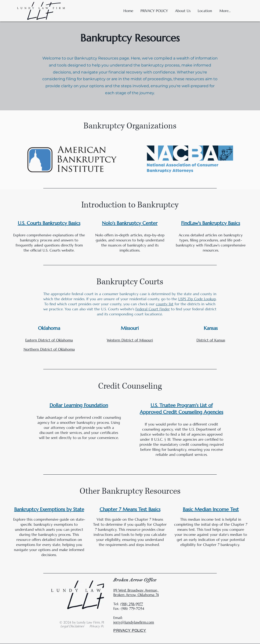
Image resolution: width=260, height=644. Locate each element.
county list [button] (165, 304)
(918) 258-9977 (132, 604)
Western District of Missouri (130, 340)
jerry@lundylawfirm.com (134, 622)
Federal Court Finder (153, 309)
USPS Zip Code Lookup (197, 299)
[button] (205, 11)
